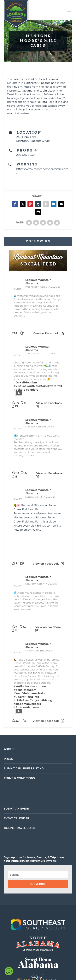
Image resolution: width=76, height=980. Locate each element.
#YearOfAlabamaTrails (29, 693)
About (9, 749)
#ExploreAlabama (26, 707)
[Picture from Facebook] (26, 545)
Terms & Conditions (19, 778)
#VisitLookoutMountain (30, 386)
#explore (32, 390)
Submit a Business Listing (24, 768)
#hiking (47, 700)
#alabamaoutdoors (27, 704)
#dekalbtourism (25, 690)
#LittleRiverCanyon (27, 700)
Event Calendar (17, 818)
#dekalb (19, 390)
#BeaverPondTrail (26, 697)
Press (8, 759)
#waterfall (55, 386)
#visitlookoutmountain (30, 686)
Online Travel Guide (20, 828)
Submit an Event (17, 809)
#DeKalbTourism (25, 382)
